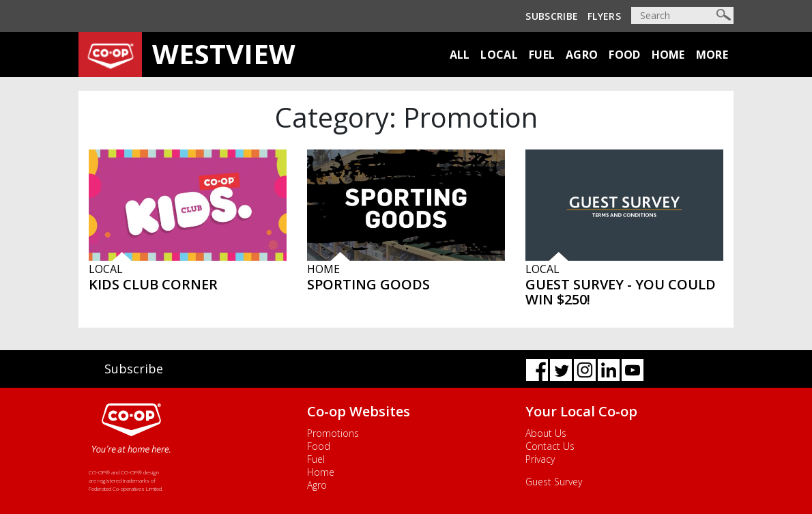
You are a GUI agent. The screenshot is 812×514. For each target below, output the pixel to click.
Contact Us (550, 446)
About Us (546, 433)
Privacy (540, 459)
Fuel (542, 55)
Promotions (333, 433)
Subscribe (552, 16)
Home (668, 55)
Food (624, 55)
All (460, 55)
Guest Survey (554, 482)
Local (499, 55)
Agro (582, 55)
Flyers (604, 16)
